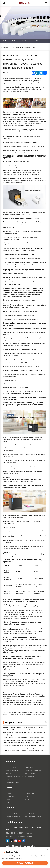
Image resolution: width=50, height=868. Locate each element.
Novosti (38, 41)
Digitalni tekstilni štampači (15, 776)
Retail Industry (30, 814)
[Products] (4, 3)
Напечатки (29, 768)
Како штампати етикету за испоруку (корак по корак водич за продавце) (26, 732)
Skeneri (9, 773)
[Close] (48, 849)
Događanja (15, 41)
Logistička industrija (13, 817)
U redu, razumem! (25, 863)
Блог (45, 41)
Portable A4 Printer (13, 782)
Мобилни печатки (13, 771)
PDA (8, 779)
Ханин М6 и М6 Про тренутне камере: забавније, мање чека (22, 730)
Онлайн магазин (31, 794)
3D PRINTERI (30, 776)
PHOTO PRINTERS (32, 779)
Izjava (31, 41)
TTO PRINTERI (30, 773)
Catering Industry (12, 814)
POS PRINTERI (11, 768)
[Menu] (46, 3)
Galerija (23, 41)
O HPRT (6, 41)
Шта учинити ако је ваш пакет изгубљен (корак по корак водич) (23, 750)
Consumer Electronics (33, 771)
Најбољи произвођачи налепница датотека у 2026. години (22, 743)
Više (45, 722)
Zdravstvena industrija (33, 817)
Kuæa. (3, 45)
